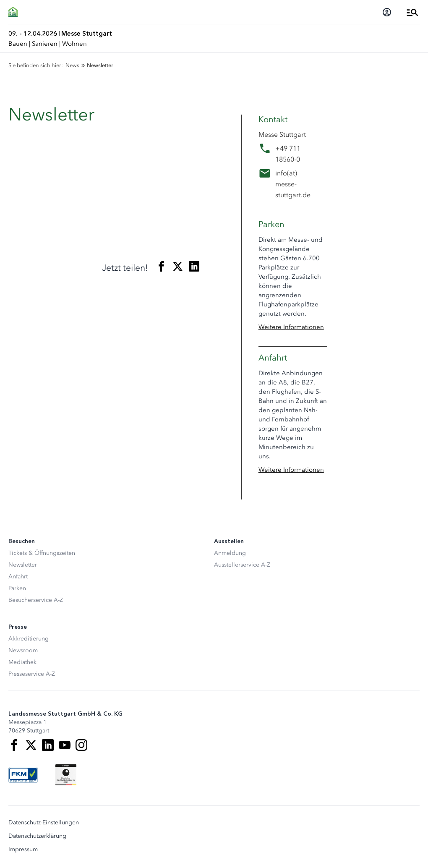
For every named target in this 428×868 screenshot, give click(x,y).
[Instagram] (81, 745)
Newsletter (23, 565)
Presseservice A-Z (32, 674)
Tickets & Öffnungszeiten (42, 553)
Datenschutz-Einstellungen (44, 823)
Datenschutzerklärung (37, 836)
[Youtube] (65, 745)
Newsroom (23, 650)
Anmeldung (230, 553)
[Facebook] (14, 745)
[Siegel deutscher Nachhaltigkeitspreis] (66, 775)
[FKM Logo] (23, 775)
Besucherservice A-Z (36, 600)
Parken (17, 588)
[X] (31, 745)
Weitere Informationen (291, 327)
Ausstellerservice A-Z (242, 565)
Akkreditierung (29, 639)
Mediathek (22, 662)
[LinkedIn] (48, 745)
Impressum (23, 850)
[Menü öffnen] (412, 12)
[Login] (387, 12)
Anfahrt (18, 576)
